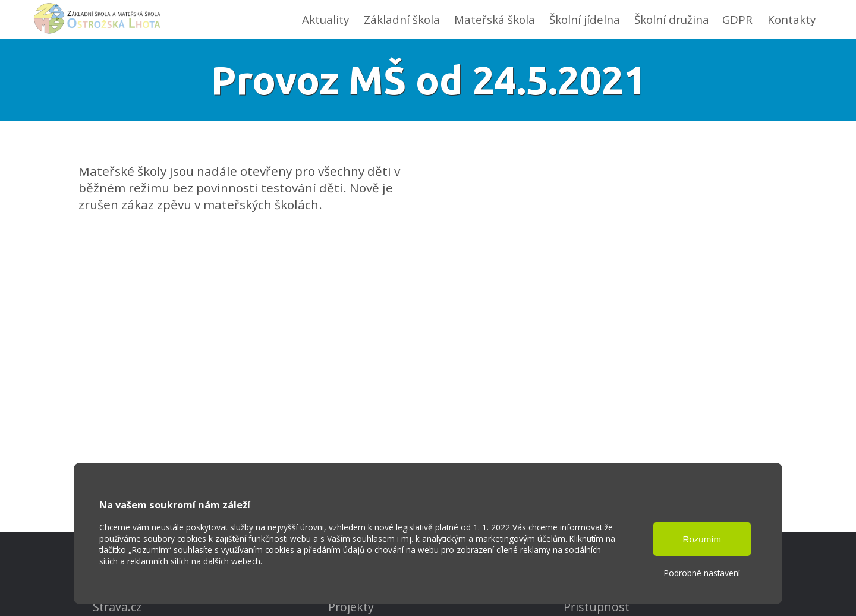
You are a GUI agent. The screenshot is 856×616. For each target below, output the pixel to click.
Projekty (351, 607)
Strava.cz (117, 607)
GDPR (737, 19)
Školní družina (672, 19)
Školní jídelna (585, 19)
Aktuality (325, 19)
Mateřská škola (495, 19)
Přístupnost (597, 607)
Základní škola (402, 19)
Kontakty (792, 19)
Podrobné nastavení (702, 573)
